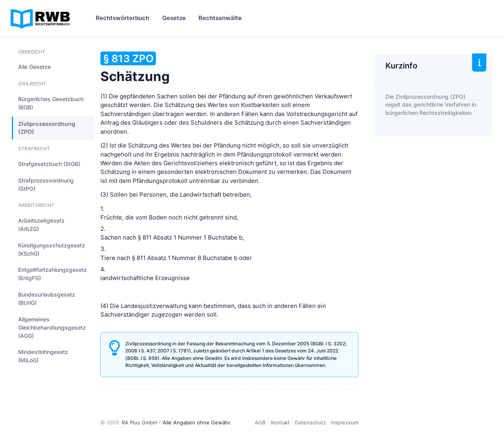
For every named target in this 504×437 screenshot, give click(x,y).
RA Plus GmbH (139, 422)
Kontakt (280, 422)
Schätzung (135, 68)
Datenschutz (310, 422)
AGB (260, 422)
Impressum (345, 422)
